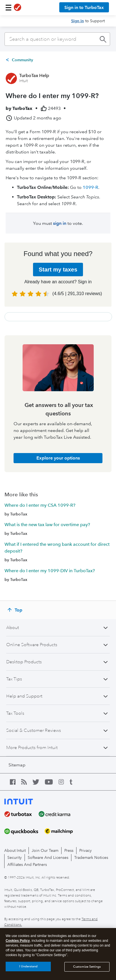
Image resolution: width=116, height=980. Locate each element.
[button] (8, 8)
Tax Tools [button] (15, 713)
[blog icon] (27, 782)
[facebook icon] (16, 782)
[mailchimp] (62, 831)
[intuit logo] (27, 801)
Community (22, 60)
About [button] (13, 628)
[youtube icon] (52, 782)
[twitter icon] (39, 782)
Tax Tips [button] (14, 679)
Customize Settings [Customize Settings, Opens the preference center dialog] (87, 967)
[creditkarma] (58, 814)
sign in (60, 223)
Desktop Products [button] (24, 662)
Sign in (77, 21)
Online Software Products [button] (32, 645)
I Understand (28, 966)
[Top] (16, 610)
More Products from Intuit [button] (32, 748)
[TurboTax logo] (17, 8)
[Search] (57, 39)
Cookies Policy (18, 941)
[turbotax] (21, 814)
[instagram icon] (64, 782)
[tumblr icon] (75, 782)
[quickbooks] (24, 831)
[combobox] (57, 39)
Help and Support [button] (24, 696)
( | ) (77, 294)
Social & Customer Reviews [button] (34, 730)
